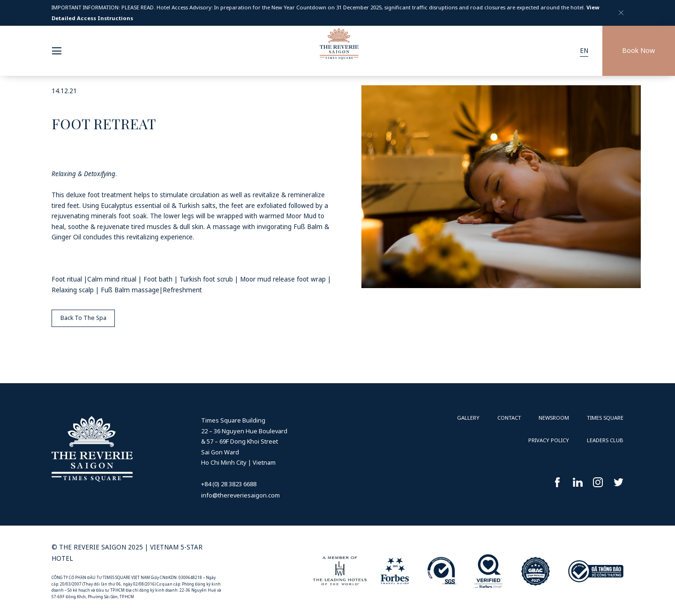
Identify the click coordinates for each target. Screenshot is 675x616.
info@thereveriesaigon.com (240, 497)
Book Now (638, 50)
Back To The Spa (85, 319)
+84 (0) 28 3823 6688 (229, 486)
